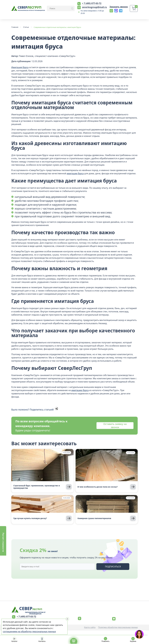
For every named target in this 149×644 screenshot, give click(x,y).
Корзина (133, 640)
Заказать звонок (119, 7)
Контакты (42, 640)
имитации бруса (75, 173)
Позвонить (106, 640)
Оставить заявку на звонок (115, 426)
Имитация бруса (20, 67)
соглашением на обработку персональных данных (29, 631)
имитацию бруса (80, 390)
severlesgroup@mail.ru (94, 7)
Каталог (14, 640)
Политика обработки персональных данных (118, 627)
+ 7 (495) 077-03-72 (92, 3)
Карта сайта (90, 627)
